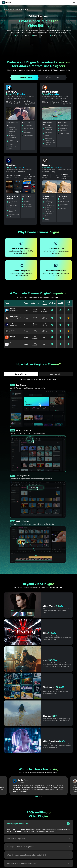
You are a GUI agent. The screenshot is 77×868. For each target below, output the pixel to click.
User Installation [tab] (56, 374)
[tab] (38, 825)
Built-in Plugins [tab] (21, 374)
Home (6, 10)
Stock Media (49, 687)
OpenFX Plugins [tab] (25, 77)
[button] (37, 797)
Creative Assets (14, 10)
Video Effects (49, 606)
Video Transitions (51, 741)
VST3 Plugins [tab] (53, 77)
